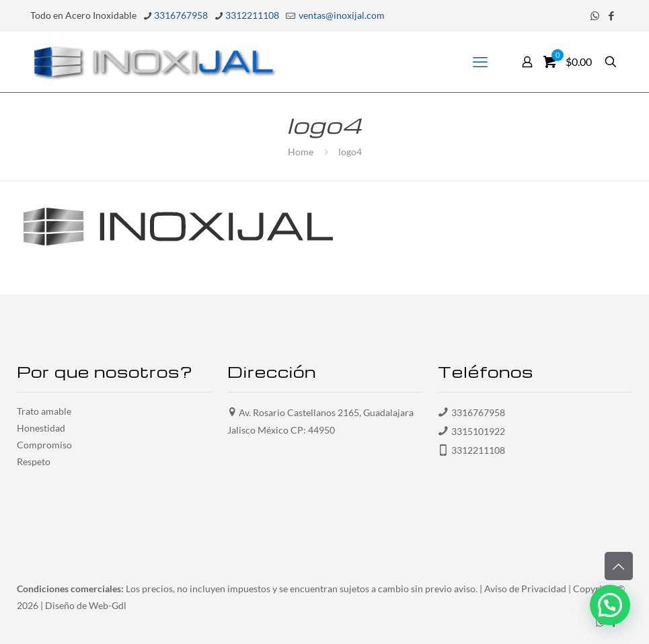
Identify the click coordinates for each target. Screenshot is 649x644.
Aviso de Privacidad (525, 589)
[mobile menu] (480, 62)
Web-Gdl (108, 605)
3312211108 (478, 450)
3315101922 (478, 431)
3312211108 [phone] (252, 15)
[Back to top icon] (619, 566)
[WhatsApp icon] (595, 15)
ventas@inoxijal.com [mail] (341, 15)
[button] (610, 605)
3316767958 (478, 412)
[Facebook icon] (612, 15)
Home (301, 152)
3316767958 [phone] (181, 15)
